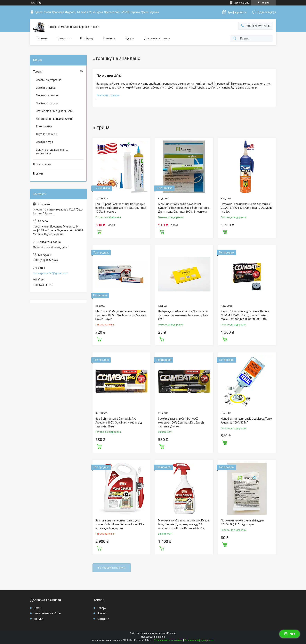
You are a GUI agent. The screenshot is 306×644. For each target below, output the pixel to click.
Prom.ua (172, 633)
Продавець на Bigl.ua (153, 637)
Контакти (109, 38)
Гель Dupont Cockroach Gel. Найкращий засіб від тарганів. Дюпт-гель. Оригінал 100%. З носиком (121, 208)
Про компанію (42, 164)
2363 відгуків (242, 3)
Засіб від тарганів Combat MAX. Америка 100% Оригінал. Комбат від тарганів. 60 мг (119, 422)
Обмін (37, 608)
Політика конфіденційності (199, 640)
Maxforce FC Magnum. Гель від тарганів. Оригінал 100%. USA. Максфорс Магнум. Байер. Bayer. (121, 315)
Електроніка (44, 126)
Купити (99, 231)
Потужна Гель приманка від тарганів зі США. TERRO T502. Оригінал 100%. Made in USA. (247, 208)
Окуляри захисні (47, 134)
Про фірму (87, 38)
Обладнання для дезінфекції (55, 119)
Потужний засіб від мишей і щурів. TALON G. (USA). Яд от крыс (243, 522)
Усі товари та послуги (112, 568)
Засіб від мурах (46, 88)
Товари (62, 38)
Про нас (102, 613)
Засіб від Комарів (47, 95)
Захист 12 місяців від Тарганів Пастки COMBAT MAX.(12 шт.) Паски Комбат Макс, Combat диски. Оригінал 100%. (245, 315)
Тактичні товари (108, 95)
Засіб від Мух (44, 142)
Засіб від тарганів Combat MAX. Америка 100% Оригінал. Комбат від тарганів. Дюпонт (181, 422)
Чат (290, 634)
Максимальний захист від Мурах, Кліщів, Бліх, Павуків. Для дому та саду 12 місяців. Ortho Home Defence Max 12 (184, 524)
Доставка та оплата (157, 38)
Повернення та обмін (47, 613)
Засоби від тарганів (49, 80)
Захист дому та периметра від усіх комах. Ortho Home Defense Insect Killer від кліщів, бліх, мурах (120, 524)
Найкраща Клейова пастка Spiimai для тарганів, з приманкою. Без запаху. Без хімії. (183, 315)
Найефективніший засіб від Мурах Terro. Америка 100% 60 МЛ (247, 421)
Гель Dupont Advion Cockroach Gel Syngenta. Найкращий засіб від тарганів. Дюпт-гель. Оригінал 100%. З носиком (184, 208)
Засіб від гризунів (47, 103)
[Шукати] (235, 39)
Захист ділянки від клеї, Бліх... (55, 111)
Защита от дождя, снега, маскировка (52, 152)
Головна (42, 38)
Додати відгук (267, 12)
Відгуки (130, 38)
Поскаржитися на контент (168, 640)
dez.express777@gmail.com (51, 273)
